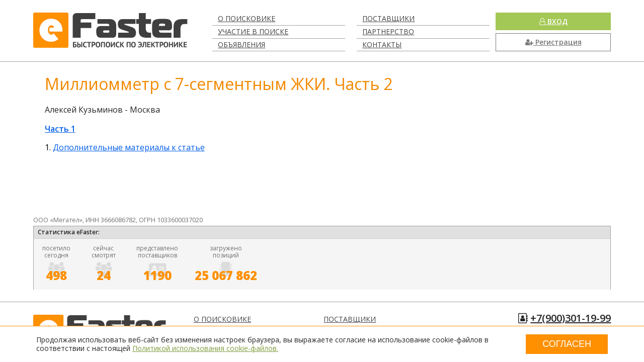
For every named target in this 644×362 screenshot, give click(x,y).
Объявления (242, 44)
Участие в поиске (253, 31)
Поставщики (388, 18)
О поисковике (247, 18)
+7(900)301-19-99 (571, 318)
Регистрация (553, 42)
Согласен (567, 344)
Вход (553, 21)
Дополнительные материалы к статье (129, 147)
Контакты (382, 44)
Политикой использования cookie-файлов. (205, 348)
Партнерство (388, 31)
